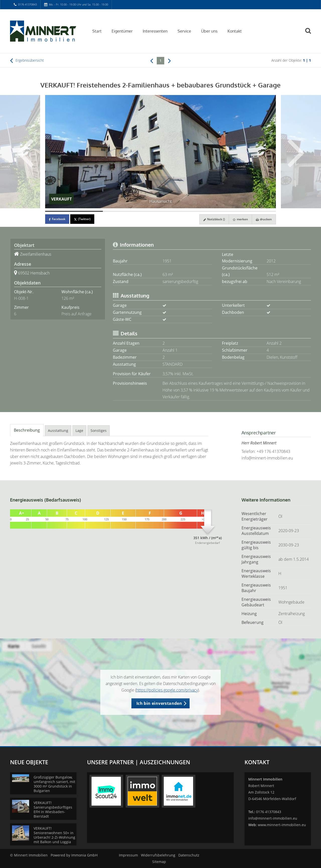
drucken (264, 219)
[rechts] (169, 60)
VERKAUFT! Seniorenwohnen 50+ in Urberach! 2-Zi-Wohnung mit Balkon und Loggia (54, 835)
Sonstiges (99, 430)
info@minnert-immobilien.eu (267, 458)
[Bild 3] (189, 211)
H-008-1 (21, 298)
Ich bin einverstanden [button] (159, 703)
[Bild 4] (247, 211)
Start (97, 31)
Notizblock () (214, 219)
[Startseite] (45, 31)
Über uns (209, 31)
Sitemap (159, 862)
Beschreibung (27, 430)
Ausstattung (58, 430)
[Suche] (310, 34)
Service (184, 31)
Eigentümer (122, 31)
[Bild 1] (74, 211)
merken (240, 219)
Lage (79, 430)
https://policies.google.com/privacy (167, 690)
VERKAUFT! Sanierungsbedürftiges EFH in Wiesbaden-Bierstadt (53, 809)
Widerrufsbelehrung (158, 855)
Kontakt (235, 31)
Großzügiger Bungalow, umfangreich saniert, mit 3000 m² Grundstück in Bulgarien (54, 784)
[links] (152, 60)
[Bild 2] (132, 211)
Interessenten (155, 31)
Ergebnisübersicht (27, 60)
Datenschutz (189, 855)
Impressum (128, 855)
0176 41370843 (27, 4)
